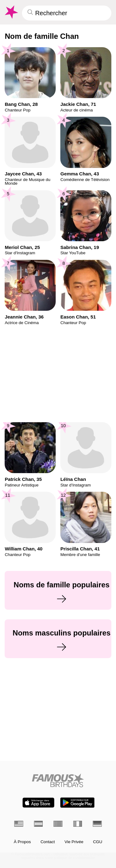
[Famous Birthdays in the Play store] (77, 803)
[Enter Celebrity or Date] (67, 13)
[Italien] (78, 824)
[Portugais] (58, 824)
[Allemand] (97, 824)
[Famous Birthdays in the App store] (38, 803)
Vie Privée (74, 842)
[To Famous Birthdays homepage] (11, 12)
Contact (48, 842)
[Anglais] (19, 824)
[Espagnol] (39, 824)
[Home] (58, 780)
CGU (98, 842)
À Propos (22, 842)
